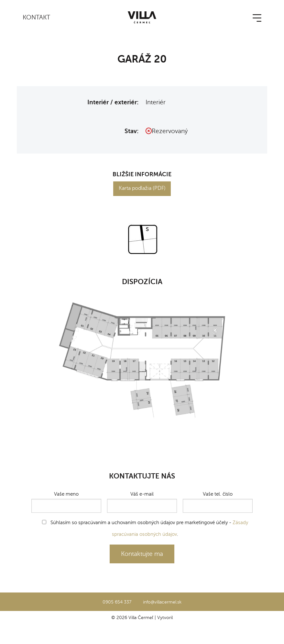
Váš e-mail (142, 502)
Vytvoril (165, 617)
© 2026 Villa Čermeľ (132, 617)
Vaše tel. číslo (218, 502)
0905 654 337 (117, 602)
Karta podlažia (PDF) (142, 188)
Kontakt (36, 17)
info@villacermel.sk (162, 602)
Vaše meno (66, 502)
